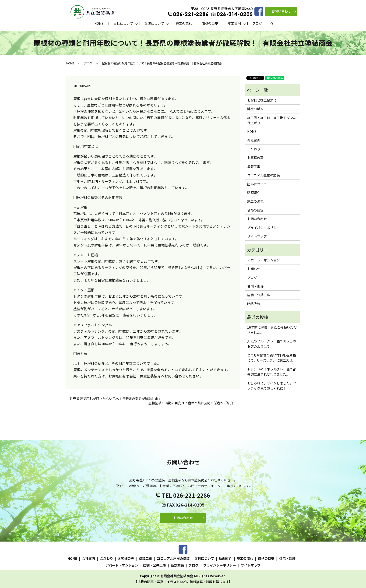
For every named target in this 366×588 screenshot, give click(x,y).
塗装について (154, 23)
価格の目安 (210, 23)
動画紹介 (254, 193)
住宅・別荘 (255, 286)
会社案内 (254, 140)
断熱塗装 (254, 304)
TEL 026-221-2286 (186, 495)
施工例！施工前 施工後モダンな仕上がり (272, 120)
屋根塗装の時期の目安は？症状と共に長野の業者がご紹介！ (193, 403)
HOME (99, 23)
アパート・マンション (264, 260)
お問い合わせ (281, 11)
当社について (123, 23)
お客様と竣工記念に (262, 100)
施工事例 (234, 23)
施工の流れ (184, 23)
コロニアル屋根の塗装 (264, 175)
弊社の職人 (255, 109)
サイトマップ (257, 236)
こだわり (254, 149)
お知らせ (254, 269)
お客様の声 (255, 158)
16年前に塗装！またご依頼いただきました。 (272, 330)
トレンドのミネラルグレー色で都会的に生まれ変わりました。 (272, 372)
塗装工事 (254, 166)
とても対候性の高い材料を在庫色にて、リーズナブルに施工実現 (272, 358)
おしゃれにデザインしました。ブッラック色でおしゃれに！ (272, 386)
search (274, 24)
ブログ (257, 23)
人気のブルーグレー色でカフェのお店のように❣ (272, 344)
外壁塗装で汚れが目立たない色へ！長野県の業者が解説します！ (117, 399)
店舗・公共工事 (259, 295)
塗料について (257, 184)
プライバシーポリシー (264, 228)
